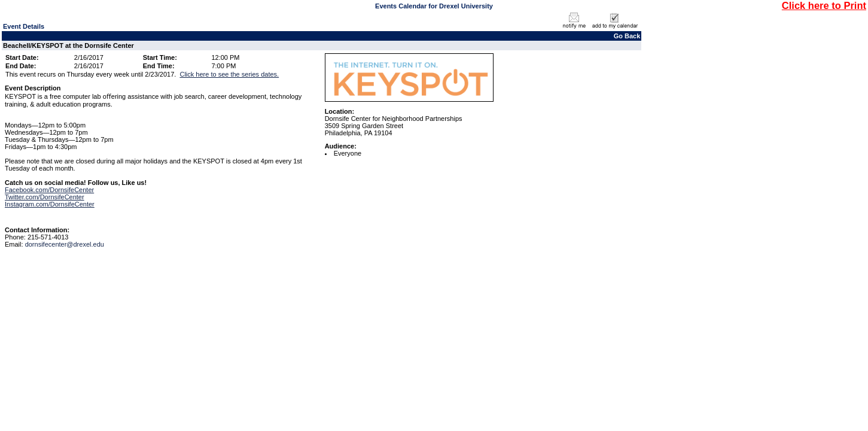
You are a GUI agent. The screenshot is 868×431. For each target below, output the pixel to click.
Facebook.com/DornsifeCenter (49, 190)
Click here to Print (824, 5)
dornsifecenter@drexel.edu (65, 244)
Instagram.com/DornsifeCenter (50, 204)
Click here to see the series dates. (229, 74)
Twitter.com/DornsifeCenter (45, 197)
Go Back (627, 36)
